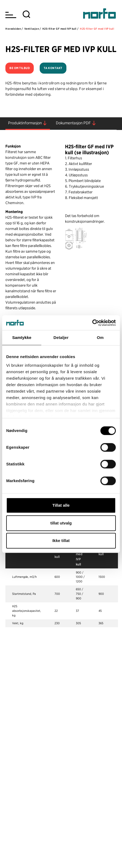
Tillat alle (61, 505)
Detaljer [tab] (61, 337)
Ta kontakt (53, 68)
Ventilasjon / (33, 29)
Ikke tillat (61, 541)
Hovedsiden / (14, 29)
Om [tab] (100, 337)
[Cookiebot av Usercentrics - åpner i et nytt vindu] (92, 323)
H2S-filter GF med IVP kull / (61, 29)
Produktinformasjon (25, 123)
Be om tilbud (20, 68)
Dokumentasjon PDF (73, 123)
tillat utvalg (61, 523)
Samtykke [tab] (22, 337)
